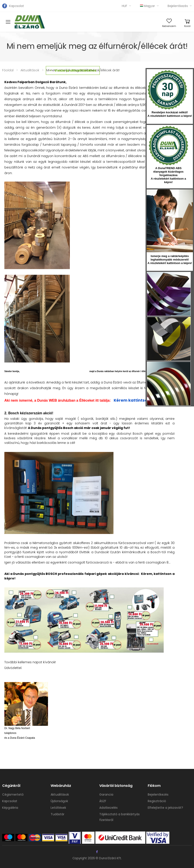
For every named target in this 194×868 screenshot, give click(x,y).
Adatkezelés (108, 808)
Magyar (147, 6)
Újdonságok (59, 801)
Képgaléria (10, 808)
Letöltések (58, 808)
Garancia (106, 794)
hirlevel (170, 221)
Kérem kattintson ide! (136, 400)
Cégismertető (13, 794)
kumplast (168, 146)
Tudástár (58, 814)
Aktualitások (60, 794)
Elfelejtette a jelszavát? (165, 808)
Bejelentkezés (178, 6)
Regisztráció (157, 801)
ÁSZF (103, 801)
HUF (124, 6)
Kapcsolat (17, 6)
